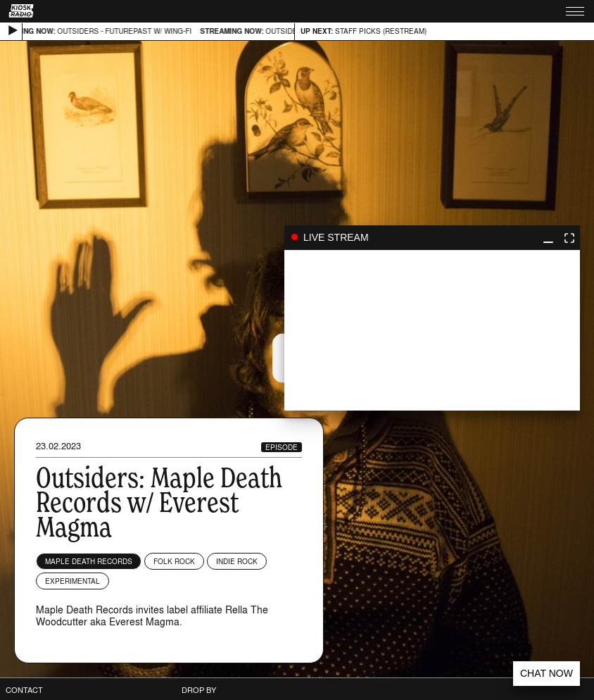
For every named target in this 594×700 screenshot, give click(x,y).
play (432, 330)
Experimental (72, 581)
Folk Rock (174, 561)
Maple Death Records (89, 561)
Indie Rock (237, 561)
